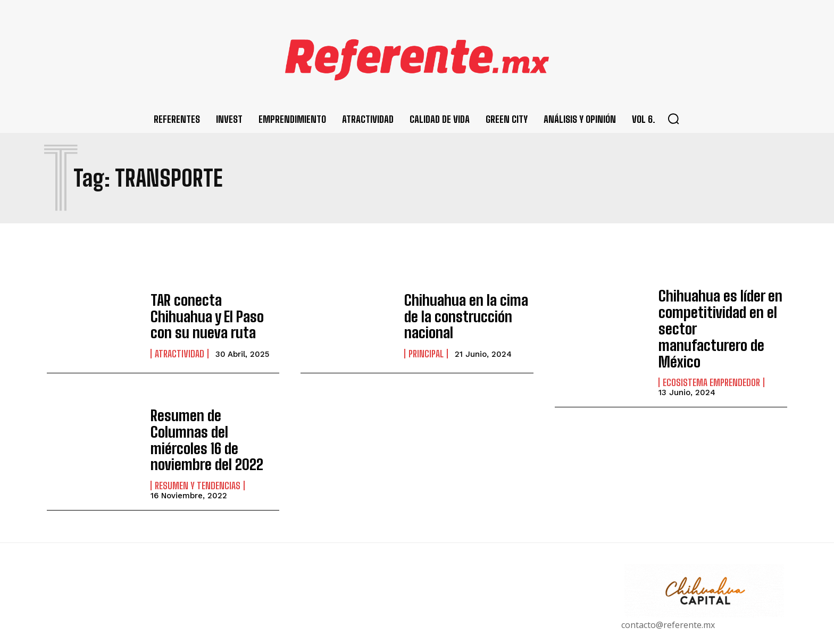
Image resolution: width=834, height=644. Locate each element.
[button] (673, 119)
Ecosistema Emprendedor (711, 357)
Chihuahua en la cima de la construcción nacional (466, 316)
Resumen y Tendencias (198, 442)
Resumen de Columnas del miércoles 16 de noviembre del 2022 (207, 408)
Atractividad (180, 343)
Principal (426, 343)
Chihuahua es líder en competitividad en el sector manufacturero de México (722, 315)
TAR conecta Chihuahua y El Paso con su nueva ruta (215, 316)
